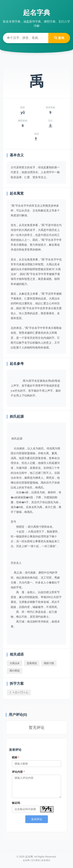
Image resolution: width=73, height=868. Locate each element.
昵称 (15, 757)
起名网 (26, 860)
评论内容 (18, 772)
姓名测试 (46, 860)
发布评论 (37, 819)
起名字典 (37, 13)
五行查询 (35, 860)
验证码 (16, 803)
